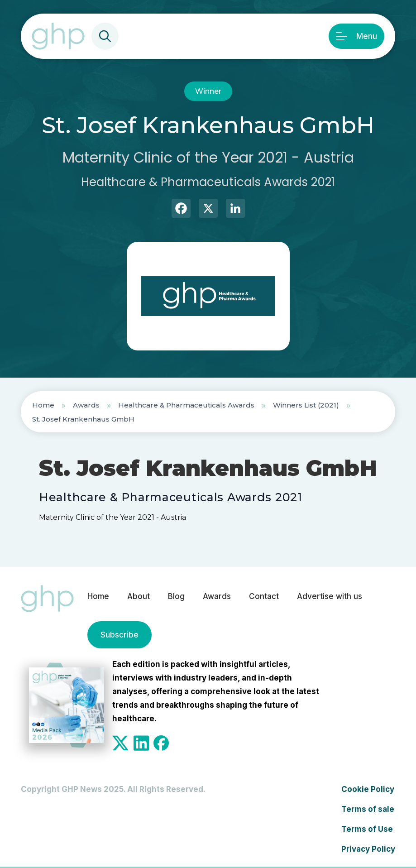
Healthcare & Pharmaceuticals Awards (186, 405)
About (139, 596)
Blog (176, 596)
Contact (264, 596)
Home (43, 405)
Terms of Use (367, 829)
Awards (86, 405)
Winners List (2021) (306, 405)
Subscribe (120, 635)
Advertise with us (330, 596)
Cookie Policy (368, 789)
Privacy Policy (368, 849)
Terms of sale (368, 809)
